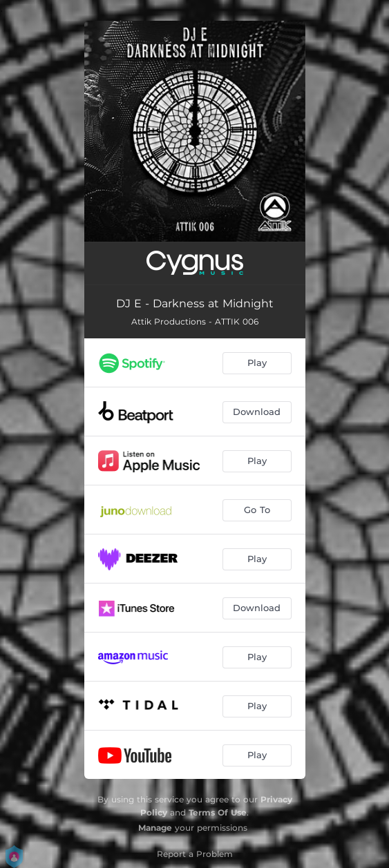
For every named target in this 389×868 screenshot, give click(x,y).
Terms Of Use (218, 812)
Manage (155, 828)
